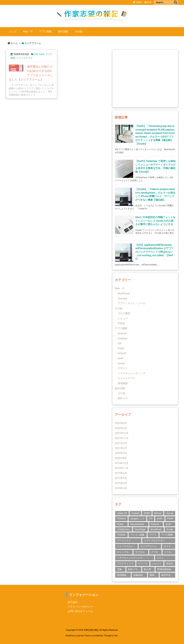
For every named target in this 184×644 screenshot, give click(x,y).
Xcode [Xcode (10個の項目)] (170, 529)
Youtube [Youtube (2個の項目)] (121, 535)
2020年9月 (121, 453)
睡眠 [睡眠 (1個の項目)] (152, 575)
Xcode (121, 363)
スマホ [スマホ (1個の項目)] (154, 552)
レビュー (123, 318)
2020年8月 (121, 458)
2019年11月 (122, 468)
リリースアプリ (25, 58)
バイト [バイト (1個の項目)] (160, 558)
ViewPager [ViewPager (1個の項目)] (140, 529)
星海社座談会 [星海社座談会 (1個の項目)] (164, 569)
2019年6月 (121, 473)
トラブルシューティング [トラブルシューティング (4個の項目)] (130, 558)
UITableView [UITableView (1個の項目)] (123, 529)
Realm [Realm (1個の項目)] (120, 524)
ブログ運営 (124, 313)
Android (122, 333)
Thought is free (111, 636)
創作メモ (123, 398)
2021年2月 (121, 448)
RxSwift (122, 353)
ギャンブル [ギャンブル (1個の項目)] (123, 552)
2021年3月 (121, 443)
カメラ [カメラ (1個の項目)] (167, 546)
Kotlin (121, 348)
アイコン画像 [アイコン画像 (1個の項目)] (137, 535)
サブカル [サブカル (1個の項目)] (140, 552)
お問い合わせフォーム (80, 611)
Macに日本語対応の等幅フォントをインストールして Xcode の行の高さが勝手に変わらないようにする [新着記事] (155, 221)
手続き (121, 323)
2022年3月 (121, 428)
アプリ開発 (121, 328)
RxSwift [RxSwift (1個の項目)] (155, 524)
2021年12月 (122, 433)
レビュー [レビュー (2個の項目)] (157, 564)
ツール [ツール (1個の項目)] (168, 552)
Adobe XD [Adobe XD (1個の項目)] (122, 513)
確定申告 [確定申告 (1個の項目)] (166, 575)
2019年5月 (121, 478)
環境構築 (123, 383)
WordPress (124, 293)
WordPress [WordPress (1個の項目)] (156, 529)
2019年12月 (122, 463)
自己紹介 (73, 602)
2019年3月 (121, 488)
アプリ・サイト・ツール (132, 303)
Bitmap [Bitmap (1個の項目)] (158, 513)
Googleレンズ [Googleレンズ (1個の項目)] (137, 519)
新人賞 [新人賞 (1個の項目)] (147, 569)
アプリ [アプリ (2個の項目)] (153, 535)
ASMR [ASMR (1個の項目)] (147, 513)
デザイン (123, 368)
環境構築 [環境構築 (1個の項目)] (122, 575)
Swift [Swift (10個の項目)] (168, 524)
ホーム (14, 43)
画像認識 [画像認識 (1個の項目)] (138, 575)
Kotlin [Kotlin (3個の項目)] (160, 518)
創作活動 (120, 388)
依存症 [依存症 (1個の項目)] (170, 564)
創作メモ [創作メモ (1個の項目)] (133, 569)
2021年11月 (122, 438)
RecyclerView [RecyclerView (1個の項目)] (137, 524)
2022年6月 (121, 423)
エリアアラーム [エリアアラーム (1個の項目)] (149, 546)
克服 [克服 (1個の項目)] (119, 569)
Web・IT (120, 288)
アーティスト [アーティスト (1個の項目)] (124, 541)
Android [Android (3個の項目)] (135, 513)
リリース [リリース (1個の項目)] (143, 564)
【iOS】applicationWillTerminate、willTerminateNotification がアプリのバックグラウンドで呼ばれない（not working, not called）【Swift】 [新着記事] (155, 252)
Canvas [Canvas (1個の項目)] (170, 513)
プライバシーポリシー (80, 607)
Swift (42, 54)
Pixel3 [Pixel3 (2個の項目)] (170, 518)
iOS (36, 54)
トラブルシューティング (132, 373)
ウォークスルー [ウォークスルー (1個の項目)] (125, 546)
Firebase (122, 338)
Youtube (122, 298)
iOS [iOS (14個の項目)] (151, 518)
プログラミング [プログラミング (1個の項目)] (125, 564)
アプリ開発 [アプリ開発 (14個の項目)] (167, 535)
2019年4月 (121, 483)
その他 (119, 308)
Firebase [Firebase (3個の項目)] (121, 518)
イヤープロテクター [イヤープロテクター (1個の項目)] (154, 541)
